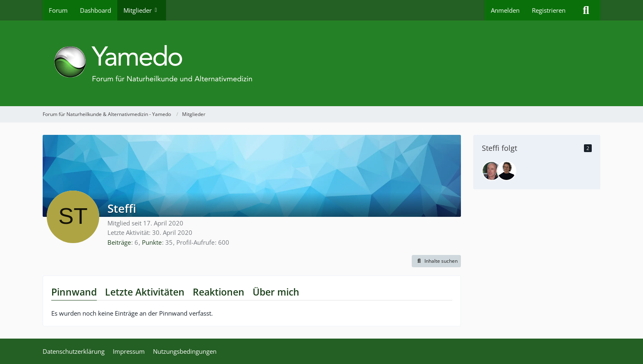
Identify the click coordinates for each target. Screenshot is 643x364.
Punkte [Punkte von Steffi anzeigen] (152, 242)
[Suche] (586, 10)
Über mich (276, 292)
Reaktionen (219, 292)
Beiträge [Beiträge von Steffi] (119, 242)
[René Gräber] (506, 171)
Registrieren (549, 10)
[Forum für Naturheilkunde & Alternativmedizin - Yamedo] (321, 63)
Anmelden (505, 10)
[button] (436, 261)
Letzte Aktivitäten (145, 292)
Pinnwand (74, 292)
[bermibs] (492, 171)
